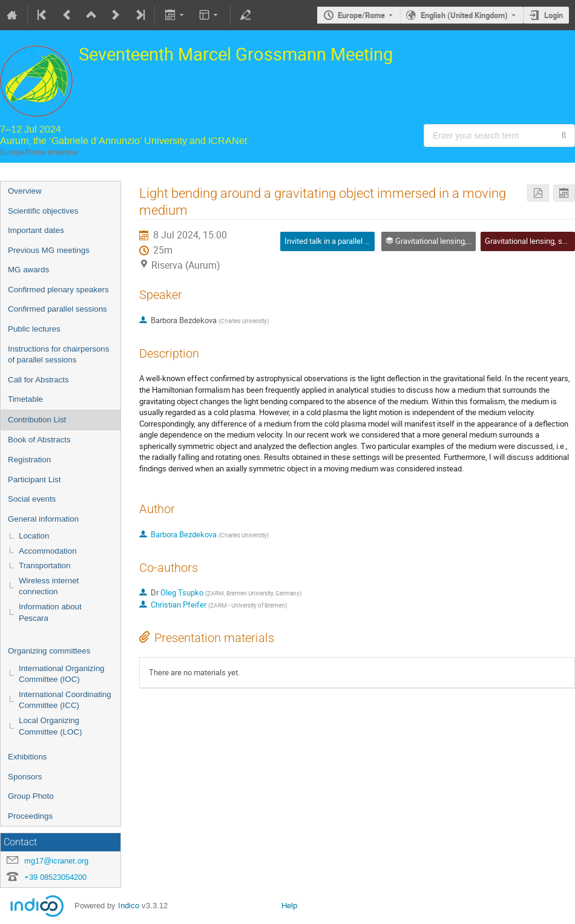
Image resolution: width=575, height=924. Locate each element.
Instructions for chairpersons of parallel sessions (58, 355)
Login (554, 15)
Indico (129, 906)
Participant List (34, 480)
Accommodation (48, 551)
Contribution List (37, 420)
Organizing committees (49, 651)
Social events (32, 499)
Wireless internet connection (49, 586)
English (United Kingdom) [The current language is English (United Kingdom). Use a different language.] (464, 15)
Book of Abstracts (39, 440)
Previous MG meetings (49, 250)
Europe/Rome (361, 15)
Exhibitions (27, 757)
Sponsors (25, 777)
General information (43, 519)
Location (34, 536)
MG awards (28, 270)
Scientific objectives (43, 211)
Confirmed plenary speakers (58, 290)
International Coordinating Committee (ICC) (65, 700)
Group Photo (31, 796)
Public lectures (34, 329)
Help (289, 906)
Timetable (25, 399)
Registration (29, 460)
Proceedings (30, 816)
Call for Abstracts (38, 380)
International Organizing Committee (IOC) (62, 674)
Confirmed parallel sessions (57, 309)
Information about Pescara (50, 612)
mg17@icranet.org (56, 861)
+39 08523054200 (55, 877)
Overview (25, 191)
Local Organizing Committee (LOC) (50, 726)
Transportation (44, 565)
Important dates (36, 230)
